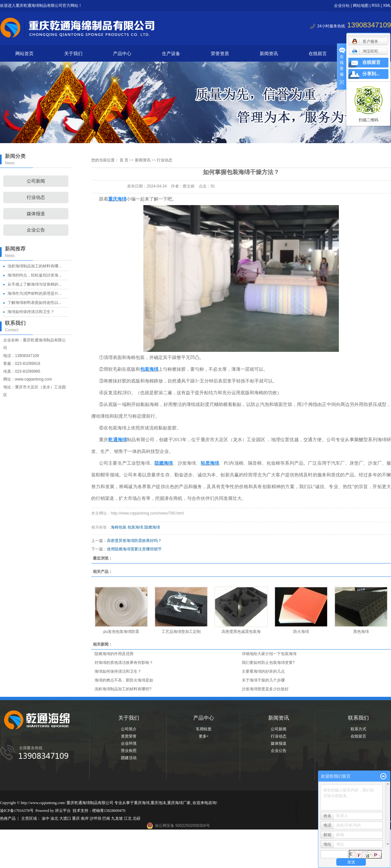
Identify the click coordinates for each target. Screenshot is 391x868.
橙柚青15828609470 (109, 811)
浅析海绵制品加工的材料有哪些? (123, 689)
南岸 (85, 818)
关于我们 (73, 53)
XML (387, 6)
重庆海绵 (142, 803)
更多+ (204, 736)
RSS (376, 6)
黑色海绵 (361, 632)
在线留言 (318, 53)
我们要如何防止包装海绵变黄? (268, 663)
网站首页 (24, 53)
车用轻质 (204, 729)
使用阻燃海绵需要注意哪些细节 (134, 549)
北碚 (137, 818)
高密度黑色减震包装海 (241, 632)
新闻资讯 (269, 53)
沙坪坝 (96, 818)
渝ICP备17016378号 (17, 811)
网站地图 (361, 6)
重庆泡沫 (158, 803)
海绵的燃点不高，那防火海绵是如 (124, 680)
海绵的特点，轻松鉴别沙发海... (35, 275)
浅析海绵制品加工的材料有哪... (35, 266)
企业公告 (36, 230)
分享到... (371, 74)
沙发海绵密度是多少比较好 (265, 689)
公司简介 (129, 729)
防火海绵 (301, 632)
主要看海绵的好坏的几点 (263, 671)
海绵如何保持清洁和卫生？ (31, 312)
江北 (128, 818)
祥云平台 (63, 811)
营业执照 (129, 751)
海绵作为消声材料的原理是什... (35, 293)
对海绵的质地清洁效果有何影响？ (124, 663)
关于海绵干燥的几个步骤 (263, 680)
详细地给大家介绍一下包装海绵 (269, 654)
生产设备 (171, 53)
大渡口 (66, 818)
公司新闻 (36, 181)
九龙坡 (117, 818)
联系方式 (358, 729)
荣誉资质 (220, 53)
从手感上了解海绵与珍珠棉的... (35, 284)
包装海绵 (135, 527)
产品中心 (122, 53)
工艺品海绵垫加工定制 (181, 632)
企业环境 (129, 743)
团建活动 (129, 758)
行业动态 (36, 197)
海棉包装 (119, 527)
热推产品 (8, 818)
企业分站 (342, 6)
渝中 (46, 818)
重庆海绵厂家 (179, 803)
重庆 (76, 818)
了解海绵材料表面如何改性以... (35, 303)
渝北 (55, 818)
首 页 (124, 160)
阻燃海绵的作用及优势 (114, 654)
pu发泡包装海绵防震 (121, 632)
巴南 (107, 818)
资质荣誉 (129, 736)
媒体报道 (36, 214)
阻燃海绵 (152, 527)
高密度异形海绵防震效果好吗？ (134, 541)
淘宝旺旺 (365, 51)
